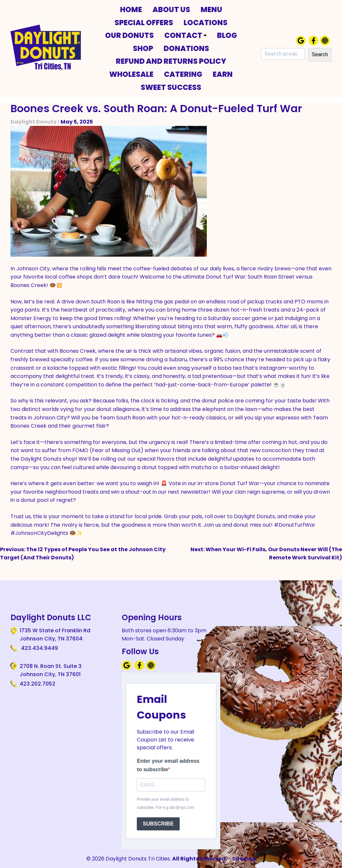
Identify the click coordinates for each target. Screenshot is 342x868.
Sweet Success (171, 87)
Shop (143, 48)
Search (320, 54)
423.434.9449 (39, 648)
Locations (206, 23)
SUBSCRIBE (158, 824)
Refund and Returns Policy (171, 61)
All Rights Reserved (199, 859)
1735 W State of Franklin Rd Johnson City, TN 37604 (55, 635)
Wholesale (131, 74)
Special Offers (144, 23)
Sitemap (244, 859)
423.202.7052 (37, 684)
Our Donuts (129, 35)
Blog (227, 35)
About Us (171, 9)
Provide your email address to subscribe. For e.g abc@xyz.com (165, 804)
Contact (185, 35)
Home (131, 9)
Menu (211, 9)
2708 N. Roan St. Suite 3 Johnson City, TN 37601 (51, 670)
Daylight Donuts (33, 122)
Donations (186, 48)
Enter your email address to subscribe (168, 765)
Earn (223, 74)
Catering (183, 74)
